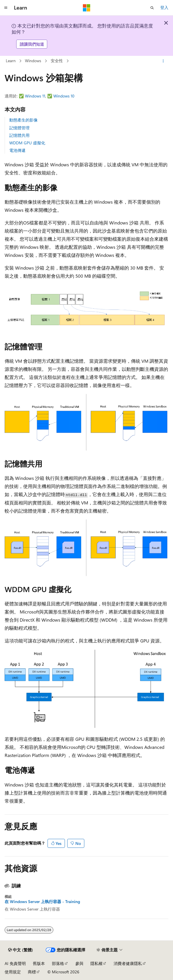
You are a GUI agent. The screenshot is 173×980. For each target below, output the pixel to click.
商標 (32, 972)
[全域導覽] (6, 8)
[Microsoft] (87, 8)
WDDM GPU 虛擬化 (27, 143)
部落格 (58, 963)
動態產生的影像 (23, 120)
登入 (164, 7)
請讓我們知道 (32, 44)
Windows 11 (35, 96)
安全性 (57, 61)
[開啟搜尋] (152, 8)
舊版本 (39, 963)
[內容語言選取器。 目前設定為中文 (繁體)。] (21, 950)
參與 (79, 963)
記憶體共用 (19, 135)
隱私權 (96, 963)
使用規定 (13, 972)
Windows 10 (64, 96)
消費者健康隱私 (128, 963)
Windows (33, 61)
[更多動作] (163, 61)
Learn (11, 61)
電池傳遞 (17, 150)
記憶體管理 (19, 128)
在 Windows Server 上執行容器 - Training (42, 902)
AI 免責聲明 (15, 963)
